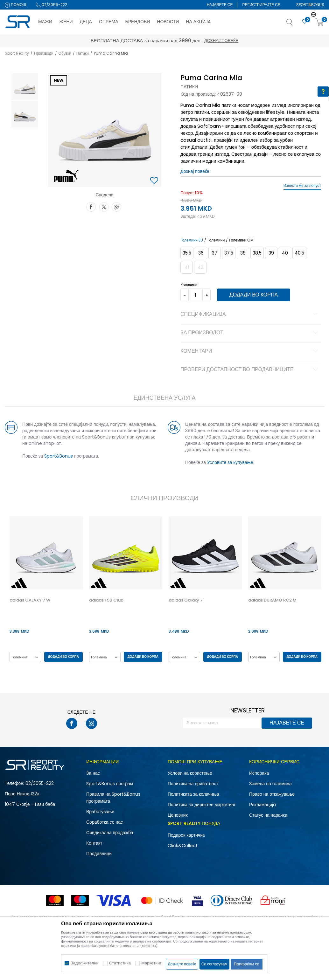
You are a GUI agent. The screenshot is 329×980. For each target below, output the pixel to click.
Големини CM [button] (241, 240)
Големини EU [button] (191, 240)
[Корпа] (320, 22)
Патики (83, 53)
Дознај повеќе (221, 41)
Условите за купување (230, 462)
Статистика (120, 963)
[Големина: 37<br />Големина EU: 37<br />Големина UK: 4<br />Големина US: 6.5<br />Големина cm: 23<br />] (214, 253)
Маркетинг (151, 963)
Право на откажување (272, 794)
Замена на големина (270, 784)
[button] (296, 24)
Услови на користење (190, 773)
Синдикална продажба (110, 833)
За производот (250, 333)
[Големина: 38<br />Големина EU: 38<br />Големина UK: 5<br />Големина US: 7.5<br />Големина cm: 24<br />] (243, 253)
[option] (24, 87)
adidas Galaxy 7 (185, 600)
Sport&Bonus (58, 456)
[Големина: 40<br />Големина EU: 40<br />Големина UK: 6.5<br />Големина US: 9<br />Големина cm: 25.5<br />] (285, 253)
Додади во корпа (252, 295)
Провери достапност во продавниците (250, 370)
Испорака (259, 773)
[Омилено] (305, 22)
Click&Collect (183, 846)
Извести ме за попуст (302, 186)
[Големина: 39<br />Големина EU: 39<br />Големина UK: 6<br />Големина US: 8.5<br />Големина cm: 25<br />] (271, 253)
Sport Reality (17, 53)
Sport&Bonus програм (110, 784)
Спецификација (250, 315)
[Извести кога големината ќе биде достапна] (314, 253)
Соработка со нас (105, 822)
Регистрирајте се (261, 5)
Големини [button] (216, 240)
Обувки (65, 53)
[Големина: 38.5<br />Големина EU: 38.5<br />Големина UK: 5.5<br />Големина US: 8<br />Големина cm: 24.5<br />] (257, 253)
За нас (93, 773)
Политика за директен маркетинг (202, 805)
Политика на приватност (193, 784)
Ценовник (178, 815)
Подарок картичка (186, 835)
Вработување (100, 812)
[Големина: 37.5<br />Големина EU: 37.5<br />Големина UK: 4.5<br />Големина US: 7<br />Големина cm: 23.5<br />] (228, 253)
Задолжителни (85, 963)
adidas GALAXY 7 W (29, 600)
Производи (44, 53)
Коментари (250, 351)
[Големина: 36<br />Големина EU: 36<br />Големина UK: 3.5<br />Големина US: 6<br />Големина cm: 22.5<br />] (201, 253)
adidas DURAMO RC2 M (272, 600)
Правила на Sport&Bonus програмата (113, 798)
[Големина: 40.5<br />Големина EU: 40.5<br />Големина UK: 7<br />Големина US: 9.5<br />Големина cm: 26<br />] (299, 253)
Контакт (94, 843)
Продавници (99, 854)
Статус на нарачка (268, 815)
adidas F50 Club (106, 600)
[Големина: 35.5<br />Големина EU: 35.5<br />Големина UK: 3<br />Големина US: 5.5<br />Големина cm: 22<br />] (187, 253)
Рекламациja (262, 805)
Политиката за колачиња (193, 794)
